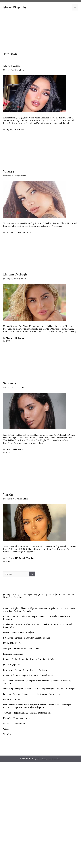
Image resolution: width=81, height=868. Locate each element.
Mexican (46, 681)
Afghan (16, 608)
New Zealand (38, 689)
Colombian (11, 232)
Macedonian (9, 681)
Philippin (26, 694)
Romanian (8, 699)
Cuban (6, 627)
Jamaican (7, 665)
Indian (15, 659)
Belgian (35, 616)
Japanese (16, 665)
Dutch (34, 632)
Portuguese (42, 694)
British (68, 616)
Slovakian (29, 705)
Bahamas (7, 616)
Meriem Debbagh (15, 274)
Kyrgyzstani (44, 670)
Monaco (7, 683)
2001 (8, 561)
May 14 (14, 338)
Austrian (18, 611)
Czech (13, 627)
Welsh (6, 729)
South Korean (54, 705)
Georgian (7, 649)
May (8, 338)
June (8, 449)
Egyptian (19, 638)
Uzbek (27, 718)
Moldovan (55, 681)
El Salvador (29, 638)
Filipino (6, 643)
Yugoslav (7, 734)
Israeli (46, 659)
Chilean (28, 624)
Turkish (33, 713)
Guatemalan (33, 649)
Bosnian (51, 616)
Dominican (25, 632)
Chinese (36, 624)
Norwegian (71, 689)
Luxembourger (47, 675)
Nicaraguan (50, 689)
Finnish (14, 643)
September (61, 595)
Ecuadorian (8, 638)
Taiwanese (8, 713)
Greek (24, 649)
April (8, 558)
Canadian (19, 624)
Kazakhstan (8, 670)
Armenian (72, 608)
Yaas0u (8, 495)
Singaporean (17, 707)
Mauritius (36, 681)
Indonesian (24, 659)
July (8, 130)
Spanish (64, 705)
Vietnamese (20, 724)
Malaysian (20, 681)
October (70, 595)
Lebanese (15, 675)
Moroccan (65, 681)
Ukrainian (8, 718)
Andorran (43, 608)
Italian (19, 232)
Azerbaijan (27, 611)
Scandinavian (9, 705)
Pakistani (7, 694)
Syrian (41, 707)
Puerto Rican (54, 694)
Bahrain (16, 616)
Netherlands (26, 689)
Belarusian (26, 616)
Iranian (33, 659)
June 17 (14, 449)
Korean (26, 670)
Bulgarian (7, 619)
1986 (8, 341)
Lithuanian (34, 675)
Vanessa (9, 172)
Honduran (8, 654)
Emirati (38, 638)
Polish (33, 694)
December (18, 597)
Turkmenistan (44, 713)
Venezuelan (8, 724)
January (7, 595)
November (8, 597)
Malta (28, 681)
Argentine (62, 608)
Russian (17, 699)
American (7, 608)
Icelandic (7, 659)
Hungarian (18, 654)
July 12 (13, 130)
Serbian (20, 705)
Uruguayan (18, 718)
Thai (26, 713)
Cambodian (8, 624)
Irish (40, 659)
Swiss (34, 707)
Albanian (25, 608)
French (22, 558)
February (15, 595)
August (52, 595)
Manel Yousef (12, 66)
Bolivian (43, 616)
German (16, 649)
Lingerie (24, 675)
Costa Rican (66, 624)
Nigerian (61, 689)
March (24, 595)
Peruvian (17, 694)
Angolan (52, 608)
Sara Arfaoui (12, 383)
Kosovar (34, 670)
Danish (6, 632)
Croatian (55, 624)
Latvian (7, 675)
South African (40, 705)
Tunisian (21, 130)
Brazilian (60, 616)
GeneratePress (56, 759)
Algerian (34, 608)
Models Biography (15, 7)
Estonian (47, 638)
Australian (8, 611)
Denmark (15, 632)
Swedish (27, 707)
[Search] (32, 574)
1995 (8, 453)
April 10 (15, 558)
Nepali (16, 689)
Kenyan (18, 670)
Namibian (7, 689)
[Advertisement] (40, 31)
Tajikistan (18, 713)
